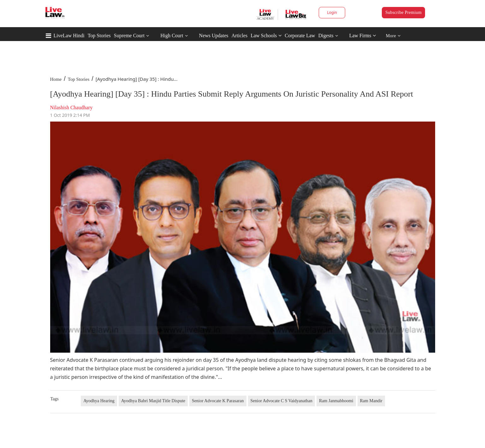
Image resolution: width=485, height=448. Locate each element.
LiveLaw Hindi (69, 36)
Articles (239, 36)
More (393, 36)
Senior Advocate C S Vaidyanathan (282, 401)
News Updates (214, 36)
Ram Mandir (371, 401)
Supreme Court (129, 36)
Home (56, 79)
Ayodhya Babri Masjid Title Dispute (153, 401)
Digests (326, 36)
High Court (172, 36)
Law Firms (363, 36)
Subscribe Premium (403, 12)
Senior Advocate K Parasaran (218, 401)
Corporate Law (300, 36)
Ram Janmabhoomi (336, 401)
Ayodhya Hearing (99, 401)
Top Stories (99, 36)
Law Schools (266, 36)
